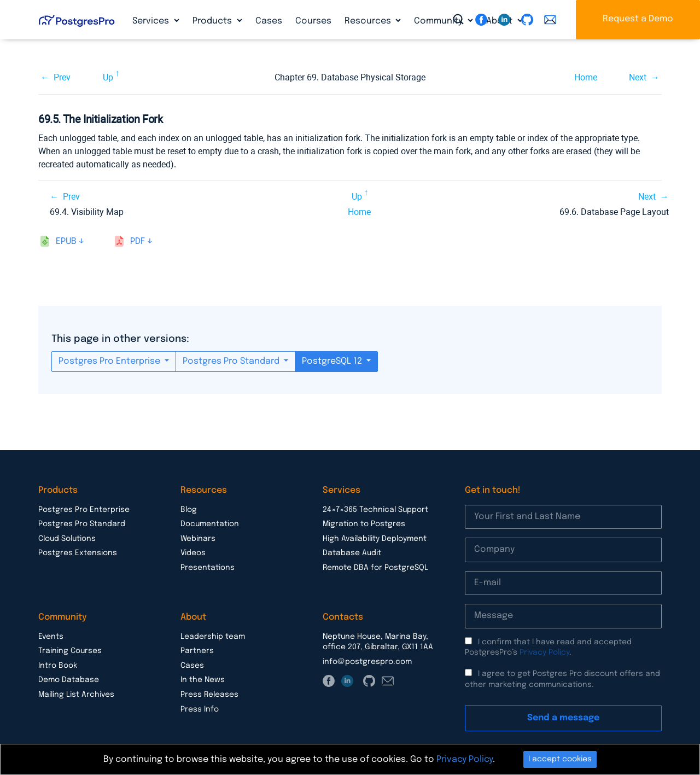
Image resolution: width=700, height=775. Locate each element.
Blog (189, 510)
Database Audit (352, 553)
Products (213, 21)
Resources (369, 21)
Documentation (210, 524)
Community (439, 21)
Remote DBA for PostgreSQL (375, 568)
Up (108, 77)
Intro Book (58, 666)
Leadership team (213, 637)
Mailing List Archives (76, 695)
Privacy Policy (544, 652)
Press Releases (209, 695)
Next (638, 77)
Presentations (208, 568)
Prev (62, 77)
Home (586, 77)
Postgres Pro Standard (232, 361)
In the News (203, 680)
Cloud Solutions (67, 539)
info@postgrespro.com (367, 662)
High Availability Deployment (375, 539)
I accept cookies (560, 759)
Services (152, 21)
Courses (313, 21)
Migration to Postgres (364, 524)
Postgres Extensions (78, 553)
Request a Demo (638, 19)
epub (66, 241)
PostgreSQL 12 (333, 361)
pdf (138, 241)
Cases (269, 21)
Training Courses (70, 651)
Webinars (198, 539)
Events (51, 637)
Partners (197, 651)
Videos (193, 553)
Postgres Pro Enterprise (110, 361)
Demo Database (69, 680)
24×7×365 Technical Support (375, 510)
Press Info (200, 709)
